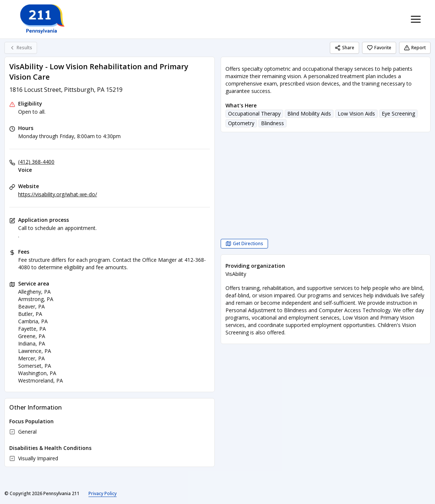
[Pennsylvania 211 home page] (41, 19)
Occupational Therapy (254, 114)
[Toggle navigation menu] (416, 19)
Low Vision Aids (356, 114)
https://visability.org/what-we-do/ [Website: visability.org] (58, 194)
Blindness (272, 123)
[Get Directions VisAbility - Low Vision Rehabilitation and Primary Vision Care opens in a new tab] (244, 244)
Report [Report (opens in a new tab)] (415, 48)
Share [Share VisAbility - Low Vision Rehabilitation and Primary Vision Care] (344, 48)
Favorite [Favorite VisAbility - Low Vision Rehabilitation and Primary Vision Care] (379, 48)
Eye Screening (398, 114)
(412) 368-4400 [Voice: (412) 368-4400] (36, 162)
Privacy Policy (103, 493)
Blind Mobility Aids (309, 114)
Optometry (241, 123)
